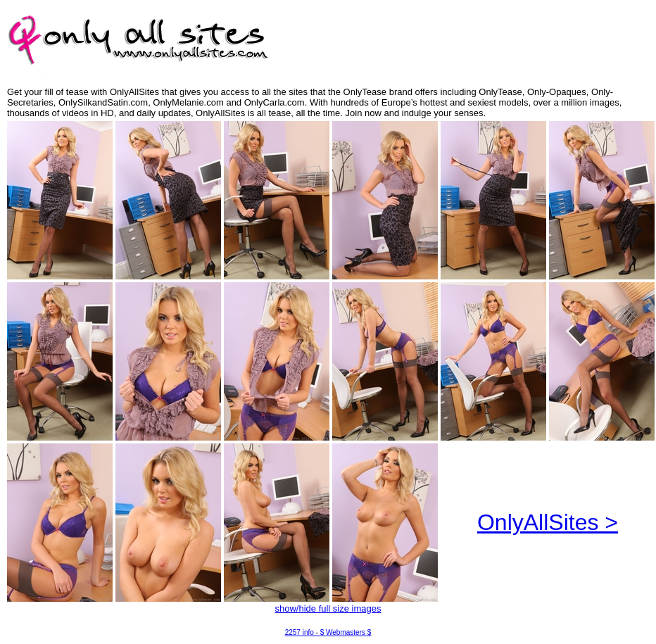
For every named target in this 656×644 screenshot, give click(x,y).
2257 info (299, 632)
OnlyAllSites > (548, 522)
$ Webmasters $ (346, 632)
